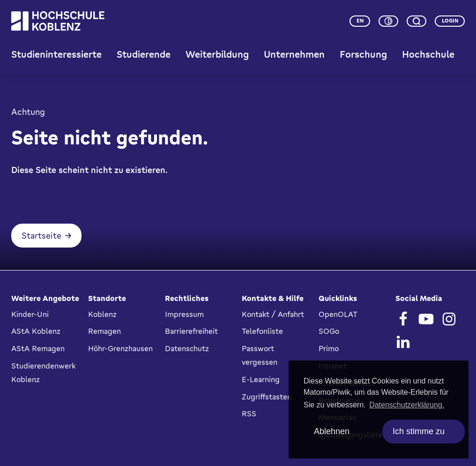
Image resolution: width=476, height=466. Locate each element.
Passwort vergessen (260, 356)
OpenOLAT (338, 314)
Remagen (104, 331)
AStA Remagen (38, 349)
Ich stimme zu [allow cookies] (419, 431)
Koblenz (102, 314)
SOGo (329, 331)
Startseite (41, 236)
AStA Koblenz (36, 331)
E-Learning (261, 379)
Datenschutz (187, 349)
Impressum (184, 314)
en (360, 21)
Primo (329, 349)
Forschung (363, 54)
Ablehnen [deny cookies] (332, 431)
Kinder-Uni (30, 314)
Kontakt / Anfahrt (273, 314)
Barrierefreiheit (191, 331)
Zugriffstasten (267, 397)
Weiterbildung (217, 54)
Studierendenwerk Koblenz (43, 372)
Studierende (144, 54)
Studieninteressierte (56, 54)
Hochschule (428, 54)
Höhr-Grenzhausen (120, 349)
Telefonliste (262, 331)
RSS (249, 414)
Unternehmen (294, 54)
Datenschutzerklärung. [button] (407, 405)
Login (450, 21)
